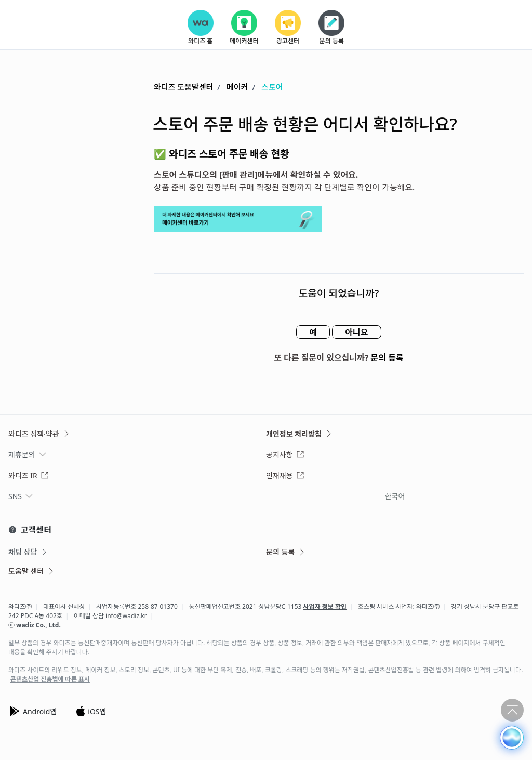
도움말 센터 (32, 571)
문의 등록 (387, 358)
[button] (512, 738)
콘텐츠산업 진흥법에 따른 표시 (50, 679)
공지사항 (285, 455)
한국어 (395, 496)
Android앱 (32, 711)
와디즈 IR (29, 475)
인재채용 (285, 475)
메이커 (237, 87)
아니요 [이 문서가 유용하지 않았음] (356, 332)
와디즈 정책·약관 (39, 434)
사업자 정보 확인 (325, 606)
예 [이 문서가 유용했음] (313, 332)
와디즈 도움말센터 (183, 87)
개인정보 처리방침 (300, 434)
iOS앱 (91, 711)
